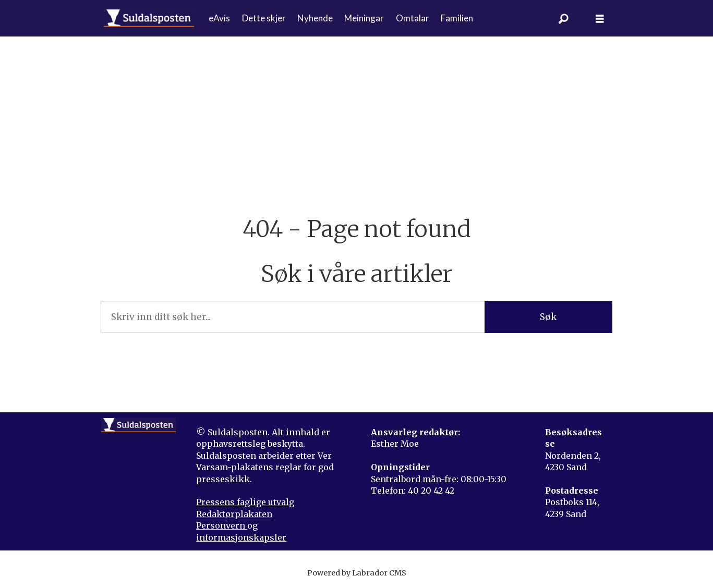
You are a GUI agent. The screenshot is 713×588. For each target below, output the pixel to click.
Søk (548, 317)
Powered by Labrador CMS (357, 573)
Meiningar (364, 18)
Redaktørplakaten (234, 514)
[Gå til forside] (149, 18)
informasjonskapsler (241, 537)
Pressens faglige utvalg (245, 502)
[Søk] (563, 18)
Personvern (222, 525)
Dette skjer (264, 18)
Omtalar (413, 18)
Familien (457, 18)
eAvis (219, 18)
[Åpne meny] (600, 19)
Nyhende (315, 18)
